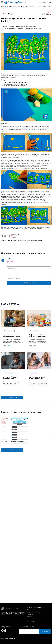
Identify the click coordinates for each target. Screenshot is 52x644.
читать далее (6, 346)
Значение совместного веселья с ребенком (37, 378)
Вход (40, 2)
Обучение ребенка (9, 331)
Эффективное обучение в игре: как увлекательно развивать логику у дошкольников (38, 337)
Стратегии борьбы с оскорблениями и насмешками (10, 379)
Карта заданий (31, 621)
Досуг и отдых (34, 373)
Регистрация (47, 2)
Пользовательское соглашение (35, 610)
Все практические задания (12, 459)
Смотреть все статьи (12, 398)
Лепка (4, 13)
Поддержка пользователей (34, 612)
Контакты (30, 619)
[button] (2, 435)
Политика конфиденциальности (36, 607)
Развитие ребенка (35, 331)
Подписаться (45, 632)
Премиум (30, 617)
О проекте (30, 614)
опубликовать (29, 283)
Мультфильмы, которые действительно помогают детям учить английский (12, 336)
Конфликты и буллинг (10, 373)
